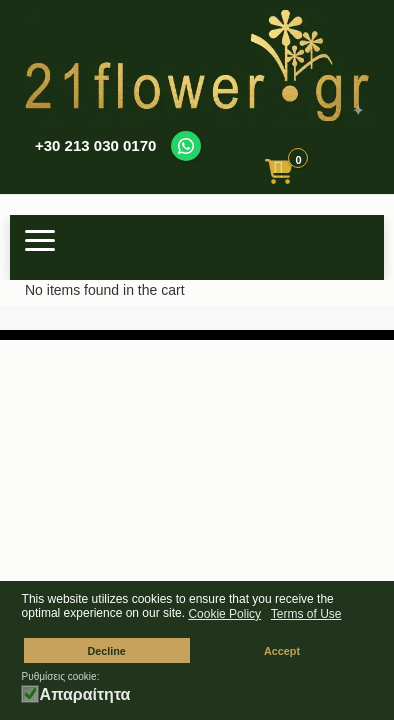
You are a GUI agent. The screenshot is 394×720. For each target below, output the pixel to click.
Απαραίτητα (85, 695)
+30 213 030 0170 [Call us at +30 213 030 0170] (95, 145)
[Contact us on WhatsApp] (186, 146)
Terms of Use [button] (306, 614)
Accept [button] (282, 651)
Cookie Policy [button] (224, 614)
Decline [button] (106, 651)
